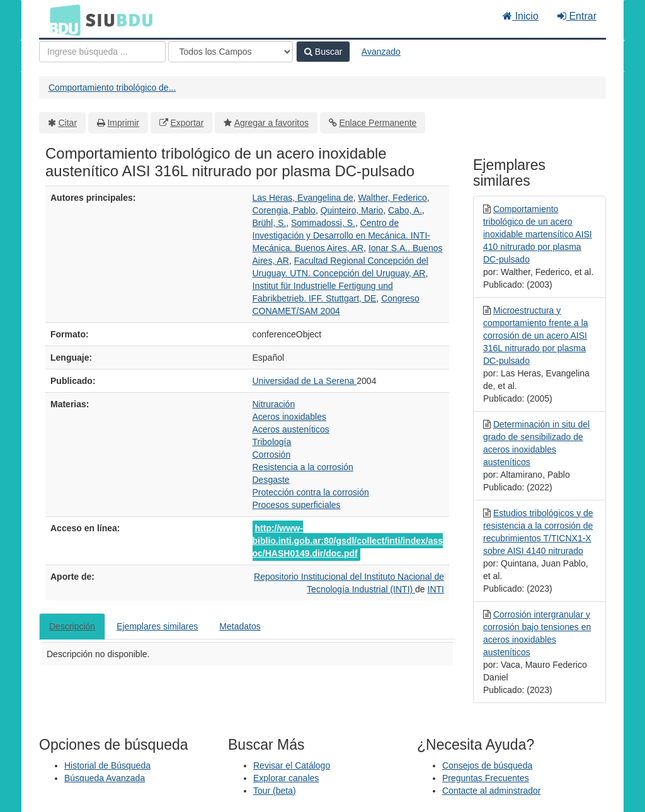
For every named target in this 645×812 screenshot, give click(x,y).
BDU (62, 20)
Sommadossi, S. (323, 223)
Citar (68, 123)
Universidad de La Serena (305, 381)
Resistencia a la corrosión (303, 467)
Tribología (272, 442)
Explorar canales (286, 778)
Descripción (72, 626)
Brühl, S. (270, 223)
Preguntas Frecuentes (486, 778)
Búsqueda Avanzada (105, 778)
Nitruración (274, 404)
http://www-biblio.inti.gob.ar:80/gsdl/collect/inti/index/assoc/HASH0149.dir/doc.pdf (348, 541)
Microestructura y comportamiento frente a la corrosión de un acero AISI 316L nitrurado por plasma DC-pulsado (536, 336)
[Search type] (231, 52)
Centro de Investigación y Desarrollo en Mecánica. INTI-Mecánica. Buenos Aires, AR (341, 235)
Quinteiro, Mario (352, 210)
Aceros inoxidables (290, 417)
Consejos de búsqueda (487, 765)
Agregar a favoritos (271, 123)
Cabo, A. (405, 210)
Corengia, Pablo (284, 210)
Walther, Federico (393, 198)
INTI (436, 589)
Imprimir (123, 123)
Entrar (577, 16)
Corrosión (272, 454)
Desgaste (271, 480)
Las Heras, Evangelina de (303, 198)
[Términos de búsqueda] (102, 52)
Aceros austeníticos (291, 429)
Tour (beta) (275, 791)
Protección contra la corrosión (311, 492)
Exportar (187, 123)
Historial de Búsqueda (107, 765)
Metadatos (240, 626)
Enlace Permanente (378, 123)
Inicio (521, 16)
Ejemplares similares (157, 626)
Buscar (323, 52)
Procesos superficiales (297, 505)
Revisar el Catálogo (292, 765)
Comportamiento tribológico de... (112, 87)
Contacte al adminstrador (491, 791)
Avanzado (381, 52)
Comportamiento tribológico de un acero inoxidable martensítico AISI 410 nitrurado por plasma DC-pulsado (538, 234)
